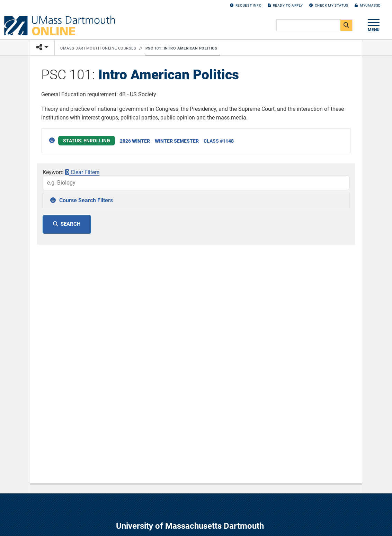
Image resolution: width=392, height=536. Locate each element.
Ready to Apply (285, 5)
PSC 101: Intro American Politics (181, 48)
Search (71, 224)
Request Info (246, 5)
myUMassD (368, 5)
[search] (314, 26)
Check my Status (329, 5)
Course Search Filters (86, 200)
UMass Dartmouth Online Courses (98, 48)
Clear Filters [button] (82, 172)
